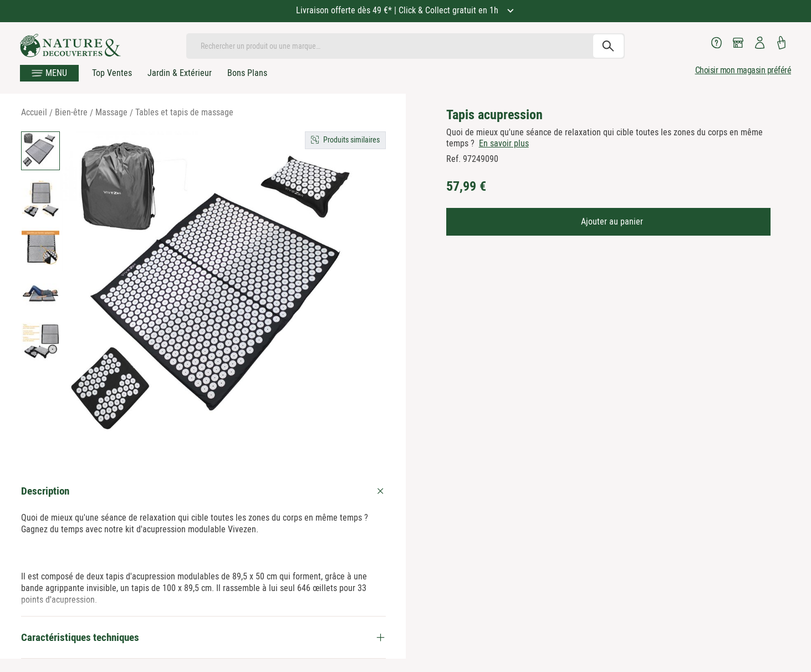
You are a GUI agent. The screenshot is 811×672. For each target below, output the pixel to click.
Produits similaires (351, 140)
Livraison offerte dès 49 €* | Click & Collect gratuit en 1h (398, 10)
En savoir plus (504, 143)
